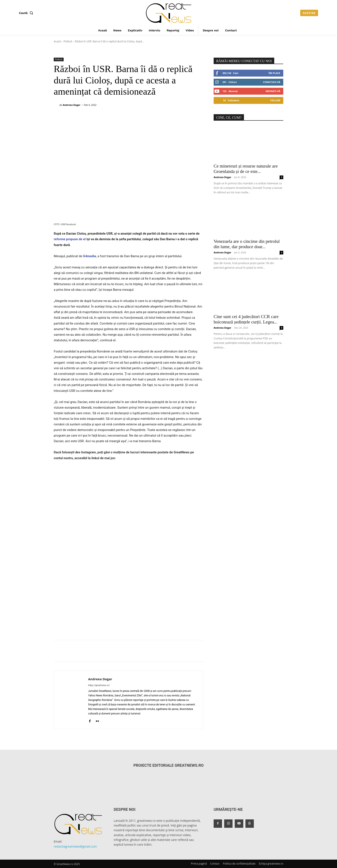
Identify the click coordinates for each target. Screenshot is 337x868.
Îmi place (274, 73)
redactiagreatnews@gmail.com (75, 846)
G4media (89, 256)
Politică (68, 41)
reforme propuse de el (70, 239)
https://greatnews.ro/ (99, 685)
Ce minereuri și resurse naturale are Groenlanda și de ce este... (246, 169)
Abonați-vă (273, 91)
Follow (275, 100)
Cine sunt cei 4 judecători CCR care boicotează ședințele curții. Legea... (246, 319)
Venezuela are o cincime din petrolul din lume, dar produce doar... (247, 244)
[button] (27, 13)
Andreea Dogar (72, 105)
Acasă (57, 41)
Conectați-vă (272, 82)
